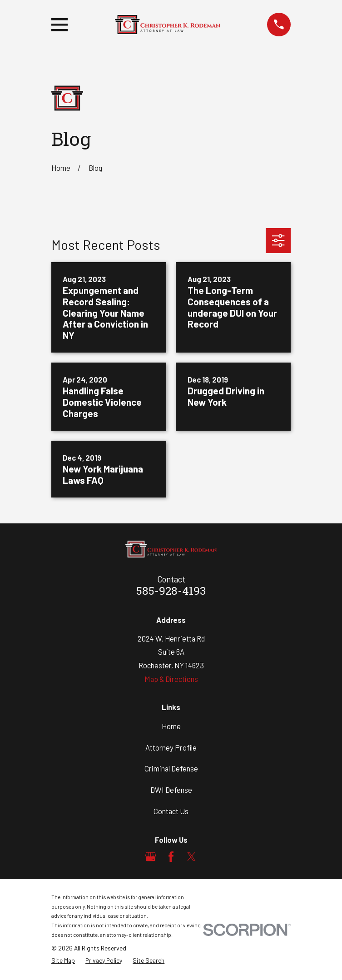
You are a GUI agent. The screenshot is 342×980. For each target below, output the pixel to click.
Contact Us (171, 811)
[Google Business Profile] (151, 857)
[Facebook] (171, 857)
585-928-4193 (171, 592)
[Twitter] (191, 857)
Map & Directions (171, 679)
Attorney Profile (171, 747)
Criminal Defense (171, 768)
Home (171, 726)
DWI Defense (171, 790)
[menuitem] (63, 960)
